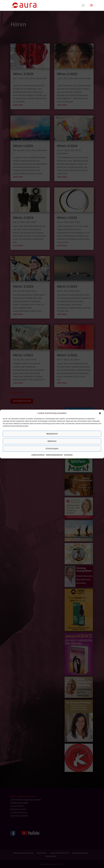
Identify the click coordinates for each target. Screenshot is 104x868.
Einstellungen (52, 449)
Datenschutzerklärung (54, 455)
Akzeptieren (52, 434)
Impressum (68, 455)
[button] (100, 413)
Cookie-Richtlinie (38, 455)
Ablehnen (52, 441)
